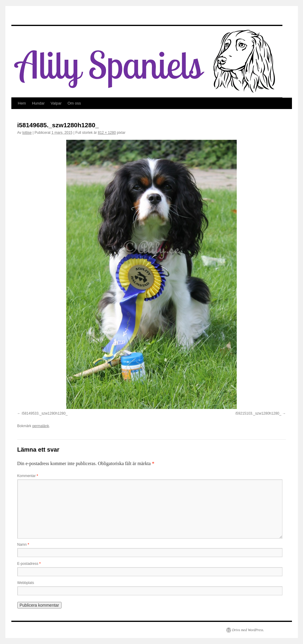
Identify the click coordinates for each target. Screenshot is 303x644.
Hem (22, 103)
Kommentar (28, 476)
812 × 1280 (107, 133)
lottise (27, 133)
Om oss (74, 103)
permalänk (41, 426)
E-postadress (29, 564)
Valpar (56, 103)
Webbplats (26, 583)
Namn (23, 545)
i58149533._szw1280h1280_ (45, 413)
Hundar (38, 103)
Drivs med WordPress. (248, 630)
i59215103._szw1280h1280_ (258, 413)
